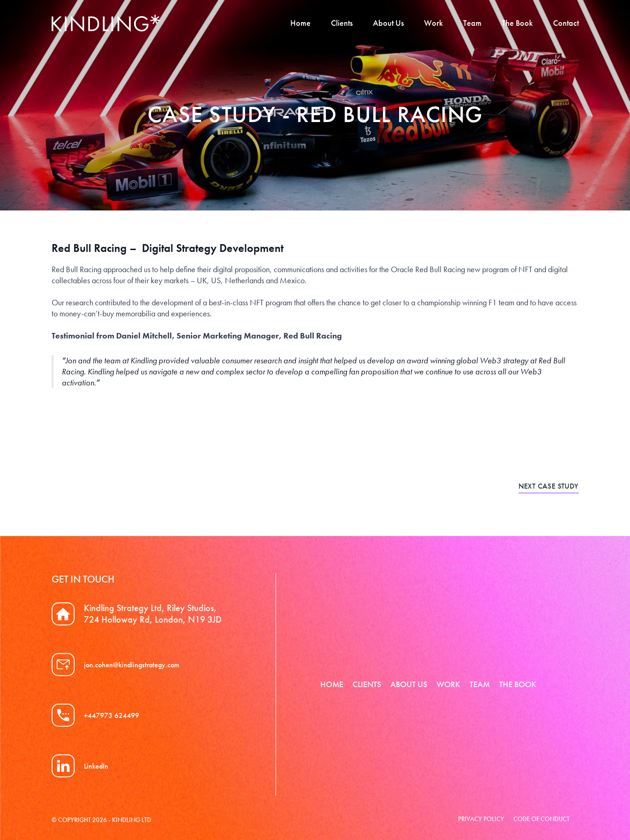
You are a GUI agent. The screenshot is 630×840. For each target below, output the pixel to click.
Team (472, 23)
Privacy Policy (481, 819)
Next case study (549, 486)
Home (300, 23)
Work (433, 23)
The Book (517, 23)
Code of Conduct (542, 819)
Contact (566, 23)
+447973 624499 (112, 715)
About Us (388, 23)
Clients (342, 23)
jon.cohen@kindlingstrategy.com (132, 665)
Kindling (106, 23)
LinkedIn (96, 766)
